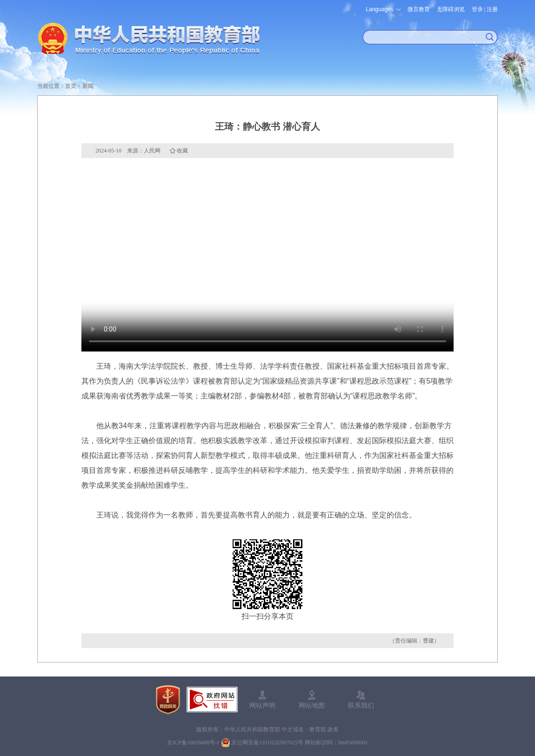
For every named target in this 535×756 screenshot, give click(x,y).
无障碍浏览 (451, 9)
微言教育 (419, 9)
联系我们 (361, 705)
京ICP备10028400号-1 (193, 743)
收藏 (182, 151)
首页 (71, 86)
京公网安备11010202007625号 (267, 743)
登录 (477, 9)
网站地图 (312, 705)
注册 (492, 9)
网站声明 (262, 705)
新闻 (88, 86)
